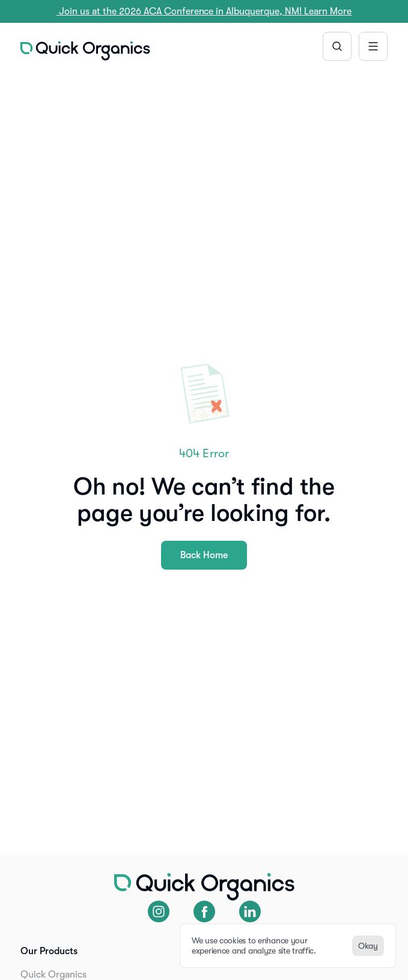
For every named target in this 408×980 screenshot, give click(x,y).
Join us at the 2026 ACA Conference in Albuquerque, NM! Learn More (204, 11)
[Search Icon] (337, 46)
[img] (85, 51)
